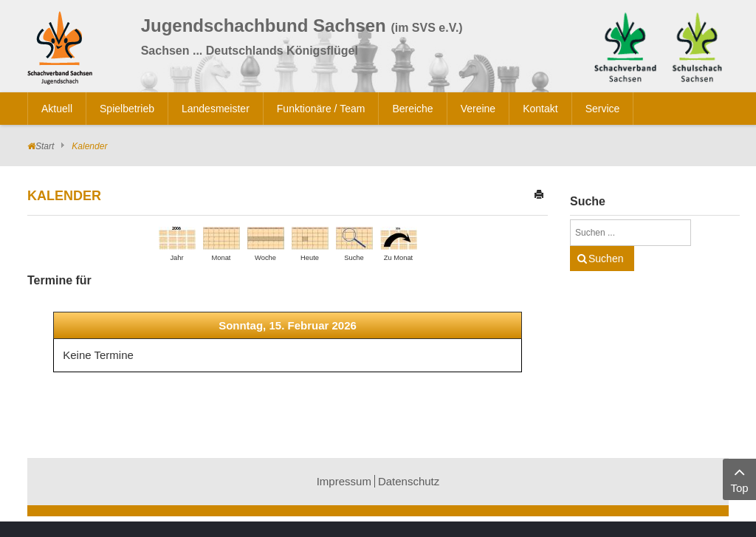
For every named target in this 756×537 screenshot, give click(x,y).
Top (739, 478)
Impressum (344, 481)
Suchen (606, 259)
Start (45, 146)
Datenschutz (409, 481)
